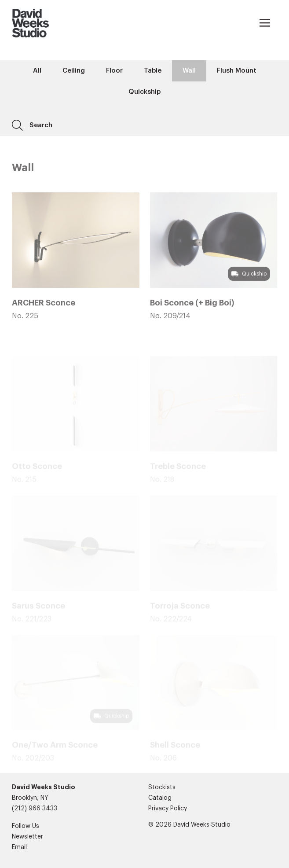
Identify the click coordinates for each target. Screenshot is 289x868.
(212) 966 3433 (35, 809)
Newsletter (27, 837)
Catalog (160, 798)
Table (153, 71)
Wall (189, 71)
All (37, 71)
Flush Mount (237, 71)
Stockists (162, 787)
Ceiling (74, 71)
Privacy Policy (168, 809)
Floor (114, 71)
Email (19, 847)
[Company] (30, 23)
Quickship (144, 92)
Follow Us (26, 826)
